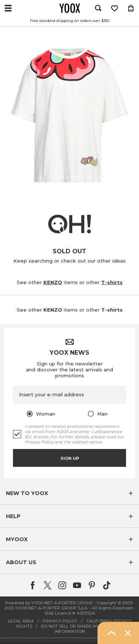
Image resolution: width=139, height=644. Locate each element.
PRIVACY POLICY (60, 621)
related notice (87, 442)
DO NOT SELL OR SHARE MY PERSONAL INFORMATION (82, 629)
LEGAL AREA (21, 621)
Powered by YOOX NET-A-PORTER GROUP (49, 603)
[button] (69, 493)
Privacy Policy (39, 442)
